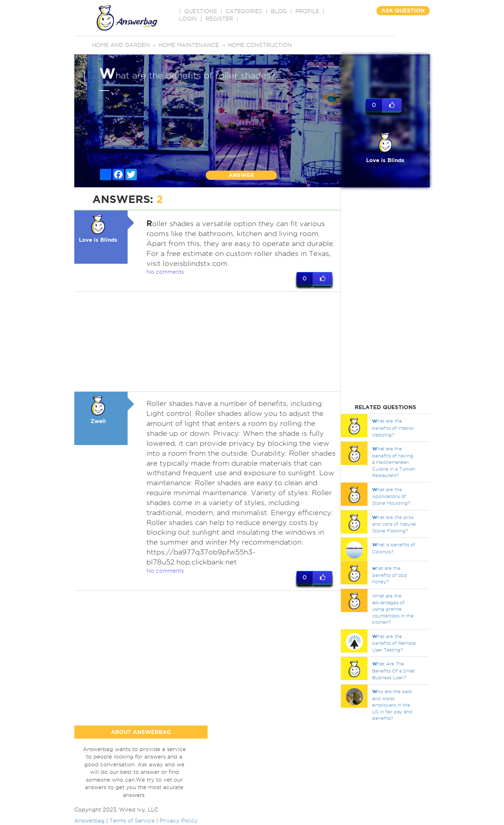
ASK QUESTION (403, 10)
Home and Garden (121, 45)
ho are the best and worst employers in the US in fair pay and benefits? (392, 705)
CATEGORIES (244, 11)
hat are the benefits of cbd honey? (390, 575)
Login (188, 19)
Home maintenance (189, 45)
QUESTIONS (201, 11)
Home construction (260, 45)
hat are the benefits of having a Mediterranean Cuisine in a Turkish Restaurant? (394, 462)
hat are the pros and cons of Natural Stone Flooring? (394, 524)
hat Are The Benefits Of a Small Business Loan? (393, 670)
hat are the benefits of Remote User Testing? (394, 643)
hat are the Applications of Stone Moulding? (391, 496)
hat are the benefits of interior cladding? (393, 428)
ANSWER (241, 175)
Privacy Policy (179, 821)
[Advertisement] (208, 342)
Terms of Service (132, 821)
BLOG (279, 11)
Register (219, 19)
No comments (165, 272)
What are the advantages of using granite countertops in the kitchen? (393, 609)
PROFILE (307, 11)
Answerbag (89, 821)
